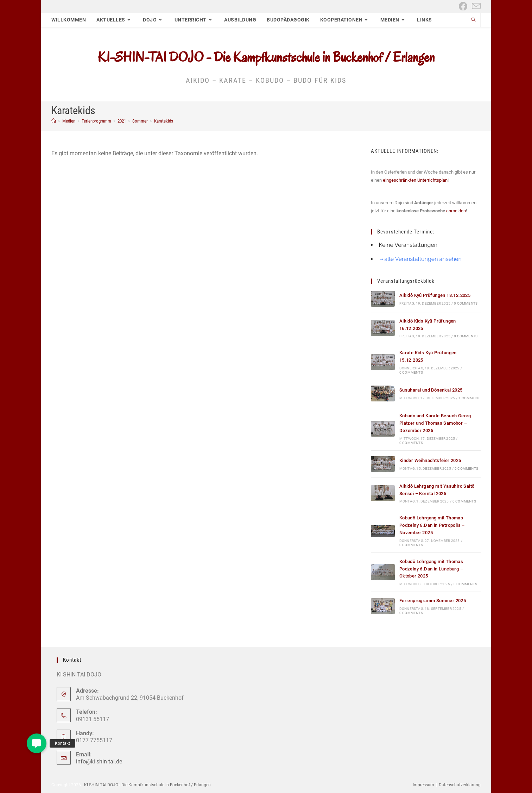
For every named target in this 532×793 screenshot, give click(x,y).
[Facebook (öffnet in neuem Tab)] (463, 6)
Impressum (423, 785)
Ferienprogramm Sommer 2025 (433, 601)
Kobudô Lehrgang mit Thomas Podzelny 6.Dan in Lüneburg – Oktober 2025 (431, 569)
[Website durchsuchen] (473, 20)
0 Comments (466, 303)
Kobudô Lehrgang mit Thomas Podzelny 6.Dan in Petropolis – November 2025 (432, 525)
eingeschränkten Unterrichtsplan (415, 180)
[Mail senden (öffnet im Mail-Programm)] (475, 6)
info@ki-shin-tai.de (99, 761)
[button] (37, 743)
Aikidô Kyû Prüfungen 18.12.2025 (435, 295)
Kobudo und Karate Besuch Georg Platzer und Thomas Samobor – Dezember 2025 (435, 423)
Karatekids (164, 121)
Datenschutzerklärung (460, 785)
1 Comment (469, 398)
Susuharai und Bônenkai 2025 (431, 390)
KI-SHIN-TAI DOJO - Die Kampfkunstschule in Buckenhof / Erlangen (266, 57)
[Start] (54, 121)
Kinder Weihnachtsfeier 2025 (430, 460)
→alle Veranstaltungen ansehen (420, 259)
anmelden (456, 211)
